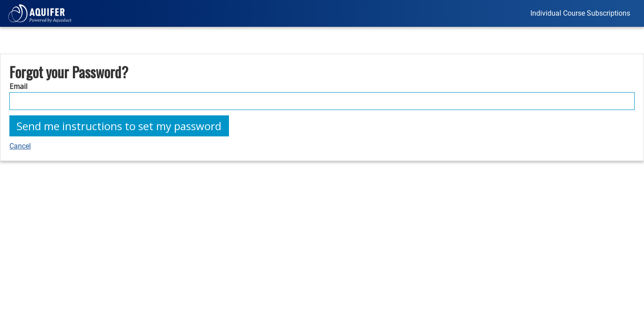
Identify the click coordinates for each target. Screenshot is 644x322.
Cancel (20, 146)
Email (18, 86)
